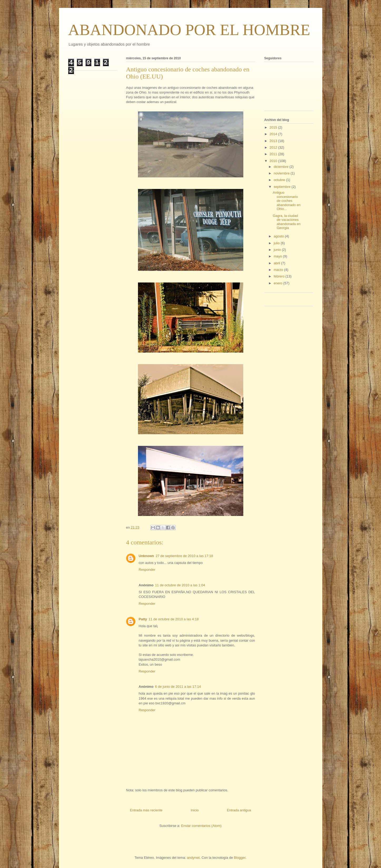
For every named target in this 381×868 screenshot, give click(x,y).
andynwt (193, 858)
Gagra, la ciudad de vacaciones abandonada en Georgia (287, 222)
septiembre (283, 187)
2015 (274, 127)
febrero (279, 276)
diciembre (281, 167)
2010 (274, 161)
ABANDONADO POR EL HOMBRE (189, 30)
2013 (274, 141)
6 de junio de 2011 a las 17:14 (178, 687)
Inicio (195, 810)
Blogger (240, 858)
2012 (274, 147)
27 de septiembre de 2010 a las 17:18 (184, 556)
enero (278, 283)
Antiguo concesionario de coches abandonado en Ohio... (287, 201)
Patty (143, 619)
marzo (279, 270)
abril (277, 263)
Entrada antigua (239, 810)
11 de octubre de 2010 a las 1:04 (180, 585)
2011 (274, 154)
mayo (278, 256)
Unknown (147, 556)
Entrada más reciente (146, 810)
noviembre (282, 173)
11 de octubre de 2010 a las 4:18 (174, 619)
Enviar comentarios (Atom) (201, 826)
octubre (280, 180)
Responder (147, 570)
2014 (274, 134)
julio (277, 243)
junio (278, 250)
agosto (279, 236)
